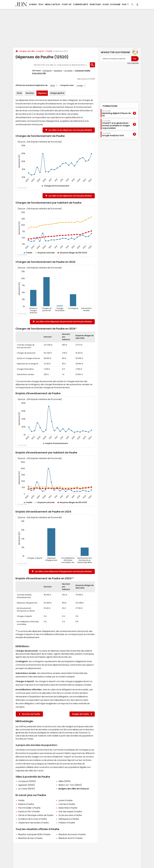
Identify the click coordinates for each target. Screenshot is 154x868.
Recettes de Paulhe (29, 714)
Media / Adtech (52, 4)
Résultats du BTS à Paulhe (71, 838)
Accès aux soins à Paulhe (70, 815)
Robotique (95, 4)
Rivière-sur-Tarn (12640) (70, 785)
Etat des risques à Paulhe (70, 811)
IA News (33, 4)
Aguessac (58, 71)
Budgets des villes (28, 51)
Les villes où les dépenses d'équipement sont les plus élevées (63, 571)
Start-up (66, 4)
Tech (41, 4)
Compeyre (47, 71)
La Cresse (68, 71)
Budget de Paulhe (82, 714)
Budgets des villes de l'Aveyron (74, 789)
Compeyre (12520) (27, 781)
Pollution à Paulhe (67, 823)
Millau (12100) (65, 781)
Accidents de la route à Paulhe (33, 819)
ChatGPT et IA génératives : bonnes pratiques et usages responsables (116, 125)
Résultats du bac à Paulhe (30, 838)
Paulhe (49, 51)
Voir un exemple (133, 63)
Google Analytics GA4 (113, 135)
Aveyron (41, 51)
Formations (110, 106)
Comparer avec (67, 85)
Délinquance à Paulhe (69, 819)
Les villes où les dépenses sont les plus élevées (70, 130)
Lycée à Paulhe (66, 800)
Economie (115, 4)
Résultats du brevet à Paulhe (72, 834)
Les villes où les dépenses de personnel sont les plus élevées (64, 322)
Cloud (106, 4)
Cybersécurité (80, 4)
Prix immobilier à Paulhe (29, 808)
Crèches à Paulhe (67, 804)
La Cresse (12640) (27, 789)
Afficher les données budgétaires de (32, 85)
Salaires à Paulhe (26, 804)
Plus (125, 4)
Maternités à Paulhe (68, 808)
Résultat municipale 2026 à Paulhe (34, 834)
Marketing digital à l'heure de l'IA (116, 113)
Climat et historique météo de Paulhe (36, 815)
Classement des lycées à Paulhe (33, 823)
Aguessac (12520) (26, 785)
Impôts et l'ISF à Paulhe (29, 811)
